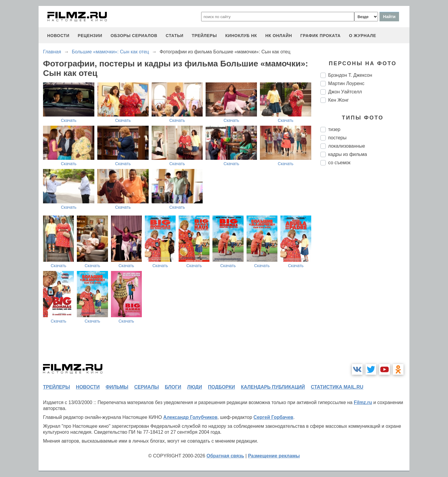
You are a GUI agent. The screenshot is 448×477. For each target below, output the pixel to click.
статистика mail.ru (337, 387)
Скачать (69, 120)
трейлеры (204, 36)
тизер (334, 129)
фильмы (117, 387)
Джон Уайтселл (345, 92)
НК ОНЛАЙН (279, 36)
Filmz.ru (363, 402)
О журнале (363, 36)
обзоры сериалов (134, 36)
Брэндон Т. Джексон (350, 75)
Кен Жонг (339, 100)
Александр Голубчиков (190, 417)
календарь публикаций (273, 387)
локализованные (347, 146)
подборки (221, 387)
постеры (337, 138)
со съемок (339, 163)
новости (58, 36)
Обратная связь (225, 456)
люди (195, 387)
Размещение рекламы (274, 456)
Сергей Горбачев (273, 417)
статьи (174, 36)
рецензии (90, 36)
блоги (173, 387)
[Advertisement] (365, 269)
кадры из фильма (348, 154)
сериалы (146, 387)
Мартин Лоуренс (346, 83)
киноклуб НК (241, 36)
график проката (320, 36)
